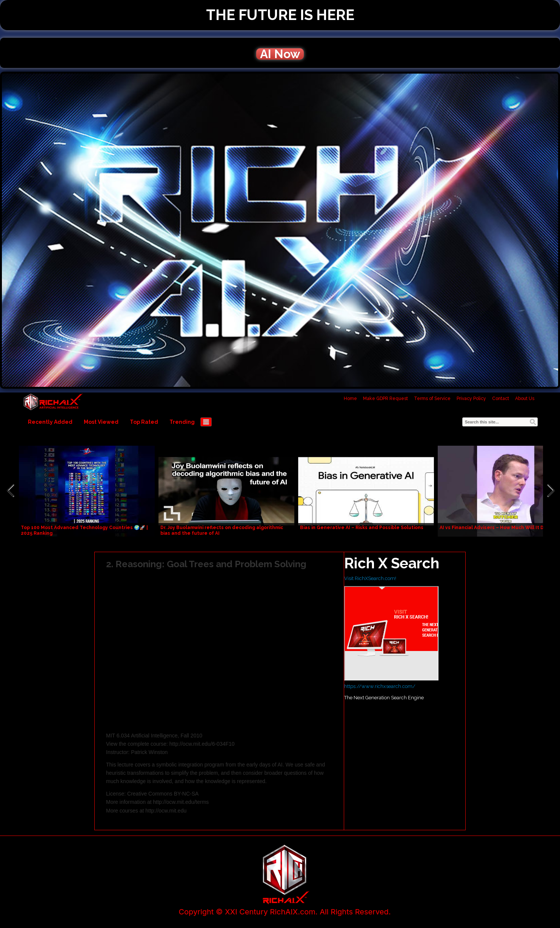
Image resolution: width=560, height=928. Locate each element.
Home (350, 399)
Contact (501, 399)
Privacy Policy (471, 399)
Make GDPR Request (385, 399)
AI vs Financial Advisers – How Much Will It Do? (494, 528)
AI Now (280, 54)
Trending (182, 422)
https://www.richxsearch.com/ (380, 686)
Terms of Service (432, 399)
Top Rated (144, 422)
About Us (525, 399)
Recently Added (50, 422)
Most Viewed (101, 422)
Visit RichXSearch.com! (370, 578)
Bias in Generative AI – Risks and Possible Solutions (362, 528)
